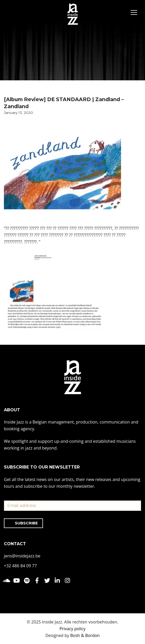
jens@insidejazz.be (22, 556)
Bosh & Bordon (85, 635)
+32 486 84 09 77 (20, 566)
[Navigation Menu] (134, 13)
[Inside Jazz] (73, 14)
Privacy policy (72, 629)
